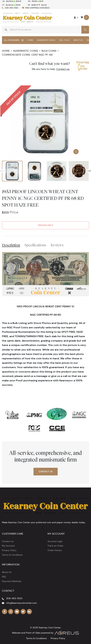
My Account (8, 546)
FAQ (4, 577)
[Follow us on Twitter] (23, 612)
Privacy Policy (9, 550)
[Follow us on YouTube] (17, 612)
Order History (55, 550)
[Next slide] (89, 171)
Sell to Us (64, 40)
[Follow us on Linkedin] (29, 612)
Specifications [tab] (35, 245)
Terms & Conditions (12, 555)
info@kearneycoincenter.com (22, 603)
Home (30, 40)
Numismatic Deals (46, 40)
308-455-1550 (12, 8)
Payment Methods (12, 581)
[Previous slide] (2, 171)
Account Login (55, 541)
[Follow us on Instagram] (11, 612)
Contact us (63, 69)
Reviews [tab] (57, 245)
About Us (78, 40)
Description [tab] (11, 245)
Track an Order (55, 546)
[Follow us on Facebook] (5, 612)
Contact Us (46, 472)
